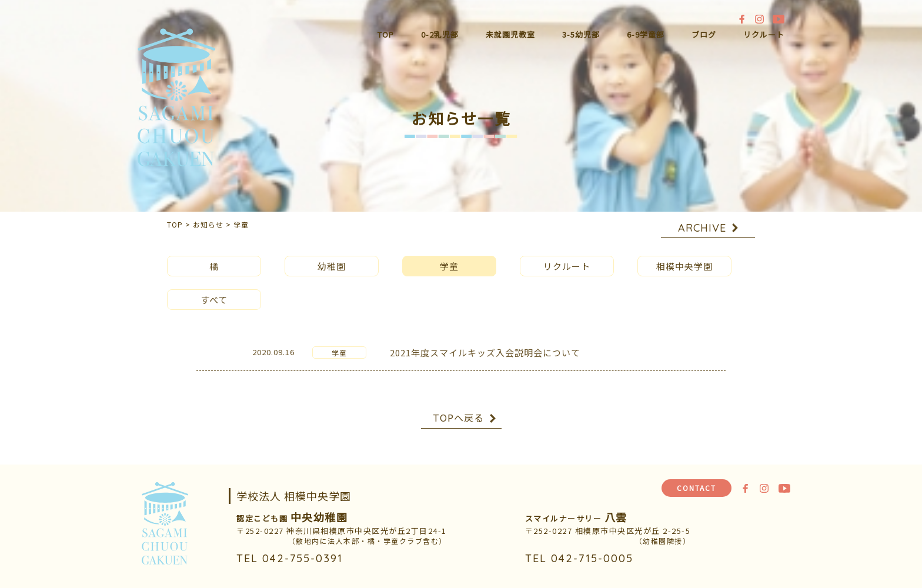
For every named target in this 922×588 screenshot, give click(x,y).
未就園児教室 (510, 34)
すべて (214, 291)
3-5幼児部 (581, 34)
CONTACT (696, 488)
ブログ (704, 34)
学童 (449, 257)
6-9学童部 (646, 34)
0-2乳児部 (440, 34)
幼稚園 (332, 257)
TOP (386, 34)
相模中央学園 (684, 257)
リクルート (764, 34)
